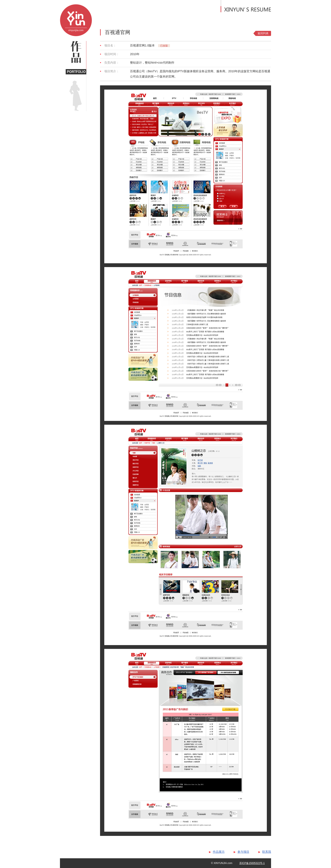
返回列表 (263, 33)
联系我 (267, 852)
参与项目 (243, 852)
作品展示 (219, 852)
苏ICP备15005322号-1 (252, 863)
